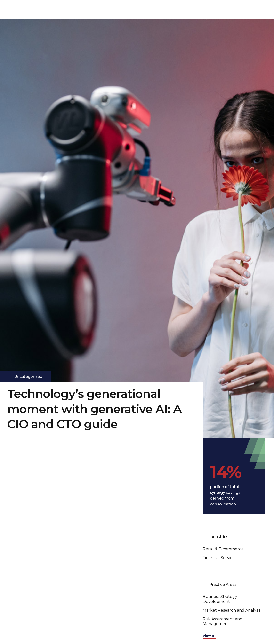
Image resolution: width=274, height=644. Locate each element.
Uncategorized (28, 376)
